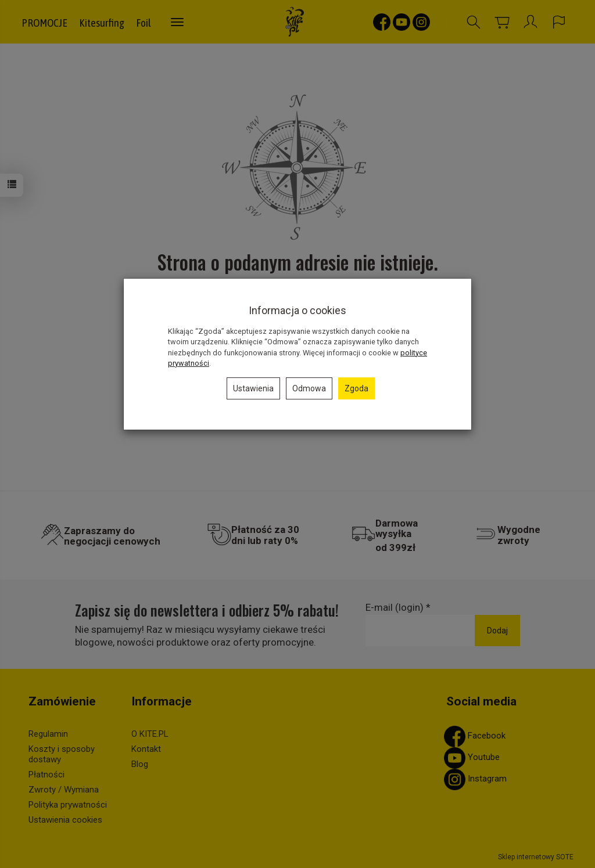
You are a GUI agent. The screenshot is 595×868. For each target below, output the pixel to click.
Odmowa (309, 388)
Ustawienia (253, 388)
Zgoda (356, 388)
